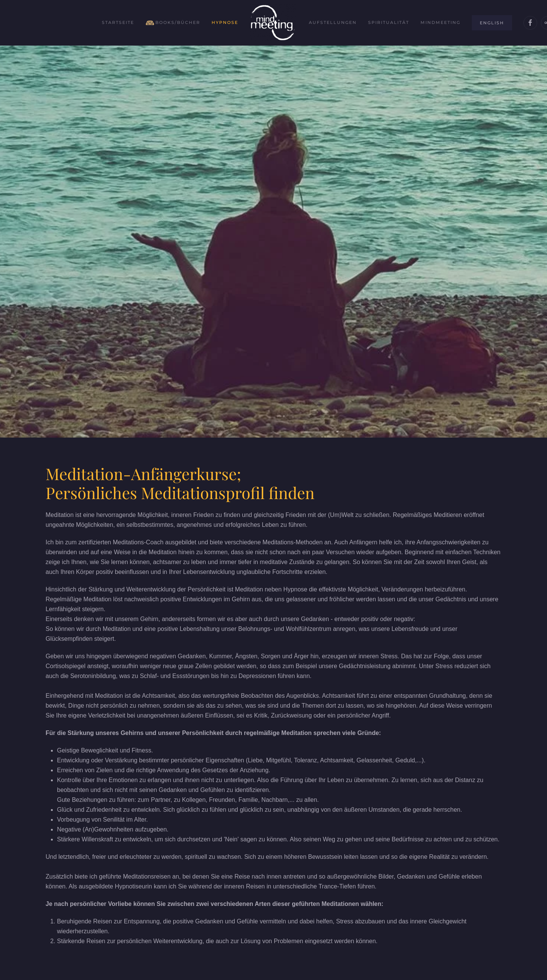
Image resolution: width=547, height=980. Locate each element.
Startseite (118, 22)
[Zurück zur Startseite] (273, 23)
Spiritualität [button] (389, 22)
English (492, 23)
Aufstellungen (333, 22)
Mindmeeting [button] (440, 22)
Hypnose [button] (225, 22)
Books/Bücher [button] (173, 23)
